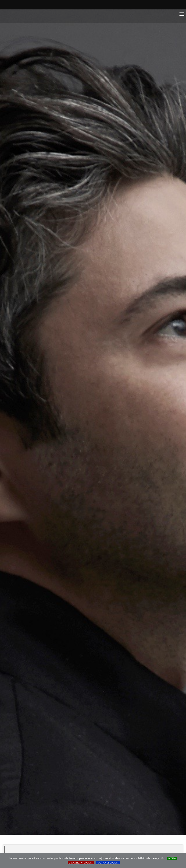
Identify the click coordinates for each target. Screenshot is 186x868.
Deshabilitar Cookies (81, 863)
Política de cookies (108, 863)
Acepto (172, 858)
